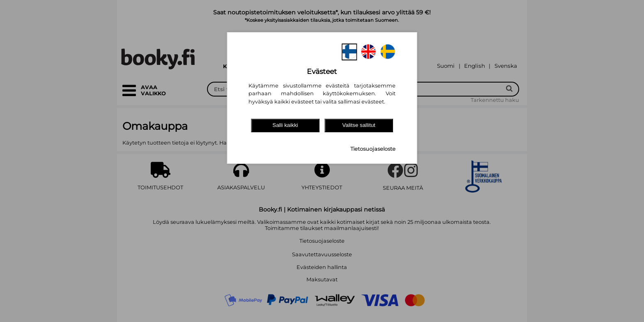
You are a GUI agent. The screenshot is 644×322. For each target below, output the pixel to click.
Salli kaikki (285, 125)
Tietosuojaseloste (373, 149)
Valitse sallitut (359, 125)
